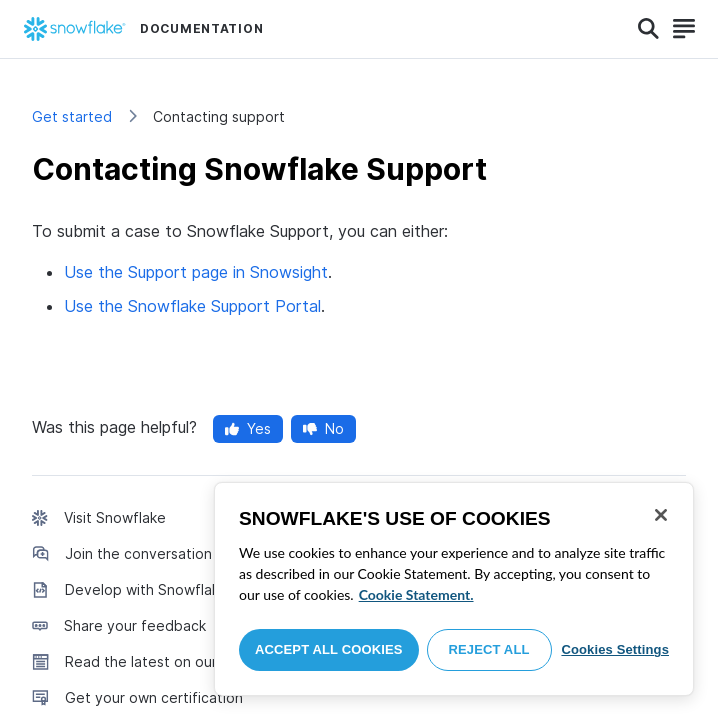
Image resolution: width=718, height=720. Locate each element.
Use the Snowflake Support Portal (192, 306)
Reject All (489, 649)
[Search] (648, 29)
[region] (454, 589)
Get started (72, 116)
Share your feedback (135, 625)
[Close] (661, 515)
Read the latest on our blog (158, 661)
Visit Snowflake (115, 517)
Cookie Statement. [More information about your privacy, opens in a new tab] (416, 594)
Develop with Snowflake (146, 589)
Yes (248, 428)
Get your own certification (154, 697)
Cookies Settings (615, 649)
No (323, 428)
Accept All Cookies (329, 649)
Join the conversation (138, 553)
